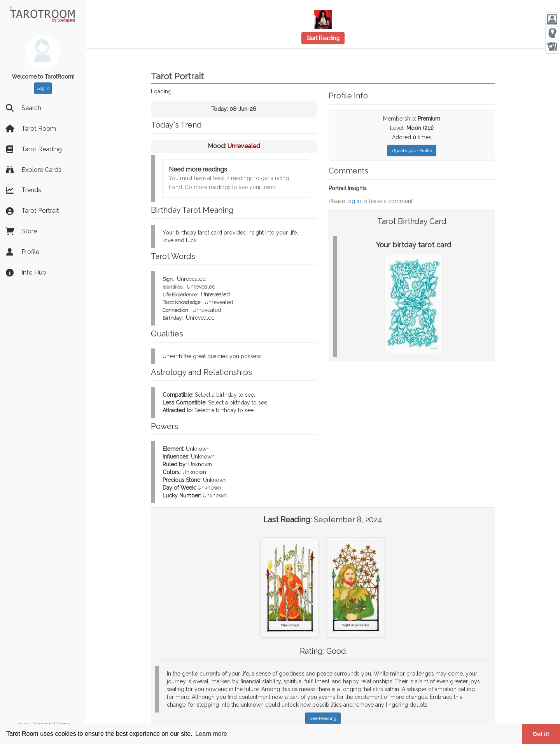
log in (354, 201)
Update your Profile (412, 151)
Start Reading (323, 38)
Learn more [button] (211, 734)
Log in (43, 88)
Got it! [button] (541, 734)
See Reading (323, 718)
